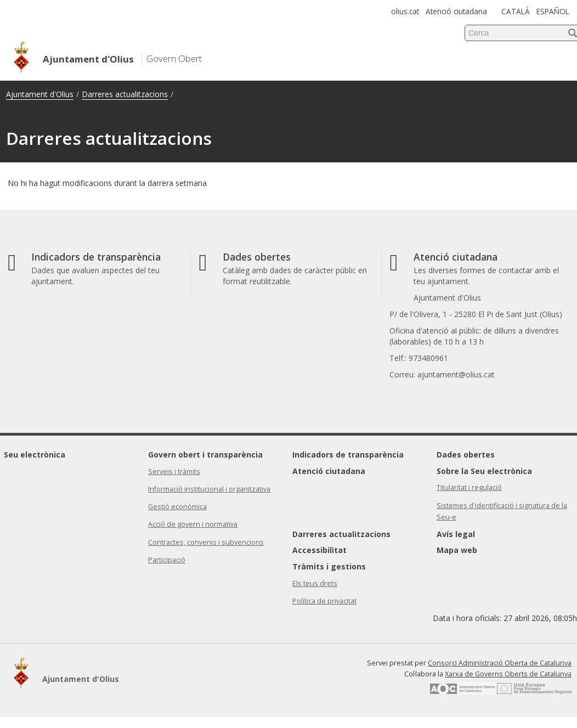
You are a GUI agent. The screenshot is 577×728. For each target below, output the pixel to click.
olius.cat (405, 11)
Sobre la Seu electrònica (484, 471)
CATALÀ (516, 11)
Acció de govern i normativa (193, 524)
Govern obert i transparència (205, 455)
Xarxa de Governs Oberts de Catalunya (508, 674)
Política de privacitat (324, 601)
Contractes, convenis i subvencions (206, 542)
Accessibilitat (319, 550)
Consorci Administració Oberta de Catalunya (500, 663)
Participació (167, 560)
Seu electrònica (35, 455)
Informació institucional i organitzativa (209, 489)
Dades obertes (466, 455)
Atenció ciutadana (456, 11)
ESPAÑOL (553, 11)
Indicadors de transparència (348, 455)
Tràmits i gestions (329, 566)
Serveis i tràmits (174, 472)
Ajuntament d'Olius (40, 94)
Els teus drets (315, 583)
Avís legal (456, 534)
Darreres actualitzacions (125, 94)
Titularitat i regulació (469, 487)
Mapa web (457, 550)
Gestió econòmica (177, 507)
